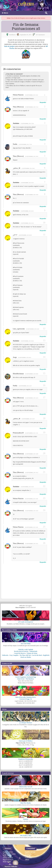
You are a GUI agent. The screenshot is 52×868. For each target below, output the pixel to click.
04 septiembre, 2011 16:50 (31, 527)
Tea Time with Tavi (25, 639)
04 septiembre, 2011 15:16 (31, 433)
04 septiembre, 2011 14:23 (32, 398)
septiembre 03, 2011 (26, 35)
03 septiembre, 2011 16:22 (31, 95)
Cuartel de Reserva (20, 637)
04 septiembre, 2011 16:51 (32, 544)
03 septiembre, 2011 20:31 (27, 211)
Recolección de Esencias (21, 635)
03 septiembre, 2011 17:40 (27, 124)
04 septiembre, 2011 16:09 (32, 454)
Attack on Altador (26, 641)
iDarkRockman (18, 374)
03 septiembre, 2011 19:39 (32, 195)
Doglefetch (46, 639)
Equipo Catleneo (8, 836)
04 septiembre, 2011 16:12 (32, 473)
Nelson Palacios (18, 95)
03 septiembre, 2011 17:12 (32, 107)
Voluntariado (33, 635)
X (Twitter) (28, 841)
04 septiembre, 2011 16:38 (31, 499)
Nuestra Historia (8, 841)
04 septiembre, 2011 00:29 (25, 235)
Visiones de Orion (32, 637)
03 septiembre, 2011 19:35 (27, 183)
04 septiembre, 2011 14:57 (28, 419)
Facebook (28, 840)
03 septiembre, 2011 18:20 (32, 156)
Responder (43, 102)
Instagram (28, 838)
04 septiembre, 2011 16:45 (32, 511)
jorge (15, 357)
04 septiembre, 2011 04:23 (25, 357)
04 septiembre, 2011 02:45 (33, 329)
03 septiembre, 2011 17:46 (25, 144)
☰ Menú (5, 13)
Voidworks (5, 639)
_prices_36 (17, 168)
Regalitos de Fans (30, 836)
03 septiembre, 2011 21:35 (27, 223)
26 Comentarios (40, 35)
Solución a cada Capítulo (26, 633)
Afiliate (27, 843)
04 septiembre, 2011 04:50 (32, 374)
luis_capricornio (19, 329)
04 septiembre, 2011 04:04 (27, 341)
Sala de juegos (9, 46)
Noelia (15, 144)
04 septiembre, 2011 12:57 (25, 386)
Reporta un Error (8, 843)
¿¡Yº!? (15, 235)
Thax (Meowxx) (18, 107)
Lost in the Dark (37, 639)
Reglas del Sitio (7, 840)
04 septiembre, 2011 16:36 (27, 487)
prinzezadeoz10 (18, 433)
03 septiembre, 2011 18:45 (28, 168)
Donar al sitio (7, 845)
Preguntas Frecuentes (9, 838)
